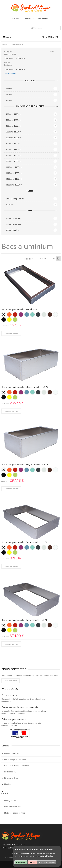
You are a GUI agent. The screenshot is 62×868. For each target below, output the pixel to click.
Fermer (32, 862)
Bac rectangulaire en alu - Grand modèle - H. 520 (24, 620)
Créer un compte (42, 19)
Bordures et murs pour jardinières (17, 766)
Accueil (5, 45)
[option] (4, 315)
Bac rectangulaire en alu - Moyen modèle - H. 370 (25, 387)
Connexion (28, 19)
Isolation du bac (10, 772)
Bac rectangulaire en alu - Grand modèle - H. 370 (24, 542)
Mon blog (8, 784)
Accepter (21, 862)
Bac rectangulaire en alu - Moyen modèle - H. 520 (25, 465)
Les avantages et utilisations (15, 760)
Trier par (29, 259)
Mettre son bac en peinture (15, 813)
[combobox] (46, 28)
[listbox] (31, 317)
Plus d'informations (47, 862)
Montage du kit (10, 801)
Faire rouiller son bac (12, 807)
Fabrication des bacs (12, 753)
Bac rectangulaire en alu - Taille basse (19, 309)
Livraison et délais (11, 778)
